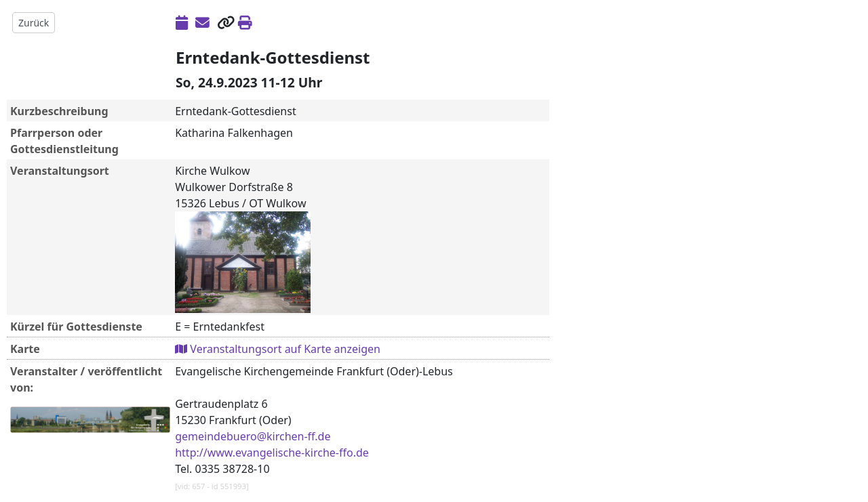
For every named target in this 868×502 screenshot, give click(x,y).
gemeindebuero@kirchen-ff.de (253, 436)
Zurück (34, 23)
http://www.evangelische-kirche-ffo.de (272, 453)
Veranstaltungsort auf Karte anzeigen (278, 349)
